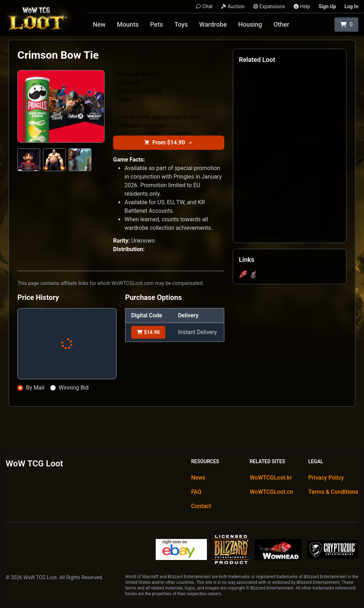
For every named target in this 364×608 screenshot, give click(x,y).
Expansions (269, 6)
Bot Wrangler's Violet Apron (273, 94)
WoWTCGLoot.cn (271, 492)
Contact (201, 506)
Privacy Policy (326, 478)
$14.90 (148, 332)
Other (281, 24)
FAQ (196, 492)
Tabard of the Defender (269, 223)
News (198, 478)
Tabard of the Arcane (266, 213)
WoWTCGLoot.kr (271, 478)
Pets (156, 24)
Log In (351, 6)
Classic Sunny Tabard (267, 134)
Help (302, 6)
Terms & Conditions (333, 492)
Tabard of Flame (261, 174)
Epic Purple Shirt (261, 144)
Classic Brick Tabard (266, 104)
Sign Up (327, 6)
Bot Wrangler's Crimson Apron (276, 84)
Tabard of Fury (259, 194)
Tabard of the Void (263, 233)
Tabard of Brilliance (264, 164)
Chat (204, 6)
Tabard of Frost (260, 184)
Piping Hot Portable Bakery (273, 154)
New (99, 24)
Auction (233, 6)
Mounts (128, 24)
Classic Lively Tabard (266, 124)
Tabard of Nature (262, 203)
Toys (181, 24)
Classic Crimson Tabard (269, 114)
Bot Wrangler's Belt (264, 74)
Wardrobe (213, 24)
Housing (250, 24)
